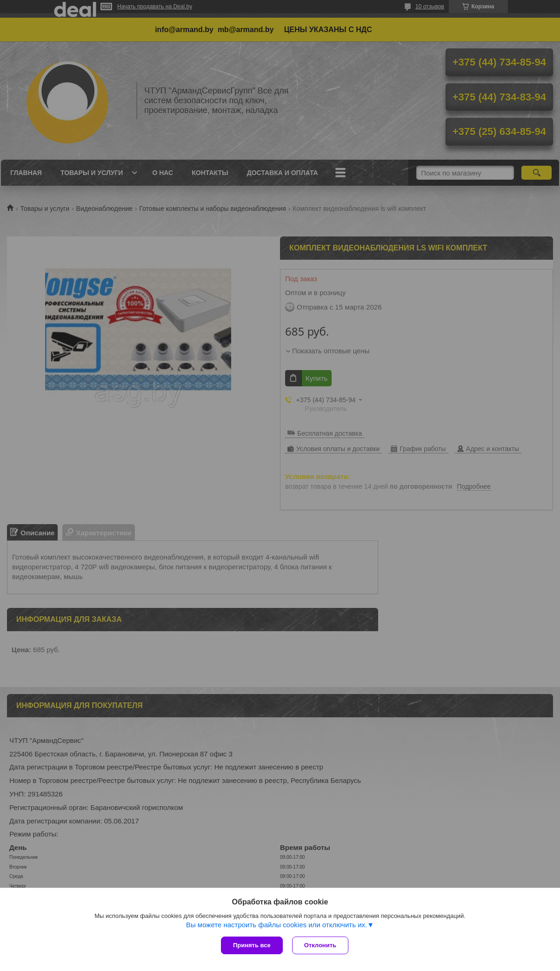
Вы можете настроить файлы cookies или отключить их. (277, 925)
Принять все (252, 945)
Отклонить (320, 945)
